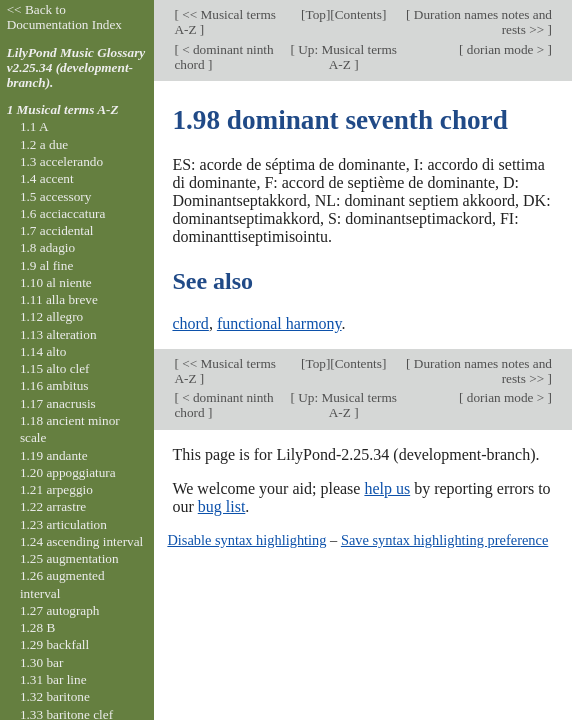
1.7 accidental (57, 230)
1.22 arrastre (53, 506)
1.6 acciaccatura (62, 213)
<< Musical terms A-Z (225, 22)
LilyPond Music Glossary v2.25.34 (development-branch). (76, 67)
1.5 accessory (55, 196)
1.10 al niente (56, 282)
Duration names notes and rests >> (481, 22)
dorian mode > (505, 49)
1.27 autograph (60, 610)
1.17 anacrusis (58, 403)
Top (315, 14)
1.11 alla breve (59, 299)
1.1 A (34, 126)
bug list (222, 506)
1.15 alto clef (55, 368)
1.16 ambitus (54, 385)
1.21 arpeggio (56, 489)
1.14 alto (43, 351)
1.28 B (37, 627)
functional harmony (279, 323)
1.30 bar (41, 662)
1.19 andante (54, 455)
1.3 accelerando (61, 161)
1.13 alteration (58, 334)
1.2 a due (44, 144)
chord (190, 323)
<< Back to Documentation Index (64, 17)
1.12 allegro (51, 316)
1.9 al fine (46, 265)
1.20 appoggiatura (68, 472)
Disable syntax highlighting (246, 540)
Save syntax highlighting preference (444, 540)
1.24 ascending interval (81, 541)
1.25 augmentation (69, 558)
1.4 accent (47, 178)
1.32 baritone (55, 696)
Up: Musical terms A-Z (346, 57)
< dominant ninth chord (223, 57)
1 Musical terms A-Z (63, 109)
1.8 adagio (47, 247)
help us (387, 488)
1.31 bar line (53, 679)
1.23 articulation (63, 524)
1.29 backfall (54, 644)
